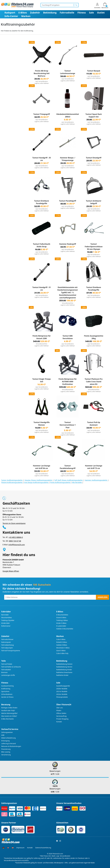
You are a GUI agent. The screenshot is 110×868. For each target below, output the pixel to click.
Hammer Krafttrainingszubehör (96, 480)
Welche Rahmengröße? (9, 713)
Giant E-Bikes (61, 651)
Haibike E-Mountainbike (65, 629)
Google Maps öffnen (11, 571)
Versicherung (6, 755)
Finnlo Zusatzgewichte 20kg (94, 337)
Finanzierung (6, 749)
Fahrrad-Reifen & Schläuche (11, 667)
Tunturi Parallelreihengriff (68, 467)
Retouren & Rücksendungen (11, 746)
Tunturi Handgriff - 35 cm (42, 159)
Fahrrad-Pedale (7, 664)
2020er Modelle (62, 689)
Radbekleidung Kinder (64, 670)
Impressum (20, 848)
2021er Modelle (62, 691)
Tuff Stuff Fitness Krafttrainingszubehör (69, 480)
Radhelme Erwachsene (64, 672)
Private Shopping (62, 719)
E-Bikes (23, 12)
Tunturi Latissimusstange (68, 72)
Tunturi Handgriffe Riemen (42, 424)
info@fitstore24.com (17, 545)
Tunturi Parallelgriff (68, 201)
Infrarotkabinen (7, 694)
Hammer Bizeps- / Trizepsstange (68, 159)
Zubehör (35, 12)
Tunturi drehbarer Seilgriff (94, 202)
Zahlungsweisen (7, 732)
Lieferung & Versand (8, 743)
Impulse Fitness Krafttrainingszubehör (39, 480)
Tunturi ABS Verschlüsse (68, 337)
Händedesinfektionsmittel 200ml (68, 115)
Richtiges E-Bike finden (9, 708)
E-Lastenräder (61, 626)
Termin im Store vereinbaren (14, 523)
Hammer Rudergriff (68, 244)
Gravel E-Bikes (61, 618)
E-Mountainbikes (62, 615)
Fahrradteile (67, 12)
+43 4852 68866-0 (16, 537)
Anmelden (103, 597)
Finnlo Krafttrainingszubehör (60, 482)
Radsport (10, 12)
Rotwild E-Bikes (62, 642)
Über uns (60, 708)
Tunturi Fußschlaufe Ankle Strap (42, 245)
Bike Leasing (6, 752)
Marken (26, 16)
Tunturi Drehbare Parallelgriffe (42, 202)
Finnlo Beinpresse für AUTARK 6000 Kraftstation (68, 382)
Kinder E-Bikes (61, 623)
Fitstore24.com (58, 854)
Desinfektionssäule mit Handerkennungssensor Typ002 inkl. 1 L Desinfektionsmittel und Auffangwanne (68, 292)
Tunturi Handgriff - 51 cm (42, 289)
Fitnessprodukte (62, 697)
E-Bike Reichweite (7, 719)
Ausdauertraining (7, 686)
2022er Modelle (62, 694)
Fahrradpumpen (7, 648)
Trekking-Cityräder (8, 620)
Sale (91, 12)
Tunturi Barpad (94, 71)
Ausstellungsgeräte (63, 686)
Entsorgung (5, 741)
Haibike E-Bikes (62, 645)
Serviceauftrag (61, 716)
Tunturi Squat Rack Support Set (94, 115)
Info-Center (11, 16)
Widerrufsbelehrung (8, 738)
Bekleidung (50, 12)
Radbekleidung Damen (64, 664)
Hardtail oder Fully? (8, 710)
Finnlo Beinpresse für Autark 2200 (42, 337)
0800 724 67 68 (15, 541)
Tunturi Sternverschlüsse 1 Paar (68, 425)
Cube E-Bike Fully (62, 653)
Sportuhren (5, 691)
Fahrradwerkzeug (7, 645)
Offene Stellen (61, 713)
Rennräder (5, 615)
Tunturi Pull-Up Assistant (94, 424)
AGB (3, 735)
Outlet (101, 12)
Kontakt (59, 722)
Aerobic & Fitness (7, 697)
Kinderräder (6, 623)
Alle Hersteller (77, 482)
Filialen (59, 710)
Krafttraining (6, 689)
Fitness (82, 12)
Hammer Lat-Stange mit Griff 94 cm (42, 467)
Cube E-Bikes (61, 639)
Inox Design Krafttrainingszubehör (37, 482)
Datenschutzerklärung (43, 848)
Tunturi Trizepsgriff (42, 114)
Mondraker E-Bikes (63, 648)
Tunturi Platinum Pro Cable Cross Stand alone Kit (94, 382)
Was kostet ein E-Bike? (9, 716)
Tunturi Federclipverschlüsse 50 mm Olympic (94, 247)
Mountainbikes (7, 618)
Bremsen (4, 672)
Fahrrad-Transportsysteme (11, 651)
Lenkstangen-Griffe (8, 675)
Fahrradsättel (6, 670)
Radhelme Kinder (62, 675)
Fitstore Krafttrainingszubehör (12, 482)
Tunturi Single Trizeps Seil (42, 380)
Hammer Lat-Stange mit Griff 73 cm (94, 467)
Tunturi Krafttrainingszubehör (12, 480)
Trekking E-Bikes (62, 620)
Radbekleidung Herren (64, 667)
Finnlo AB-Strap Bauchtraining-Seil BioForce (42, 73)
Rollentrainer (6, 626)
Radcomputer (6, 642)
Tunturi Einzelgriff (94, 158)
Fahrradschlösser (7, 639)
